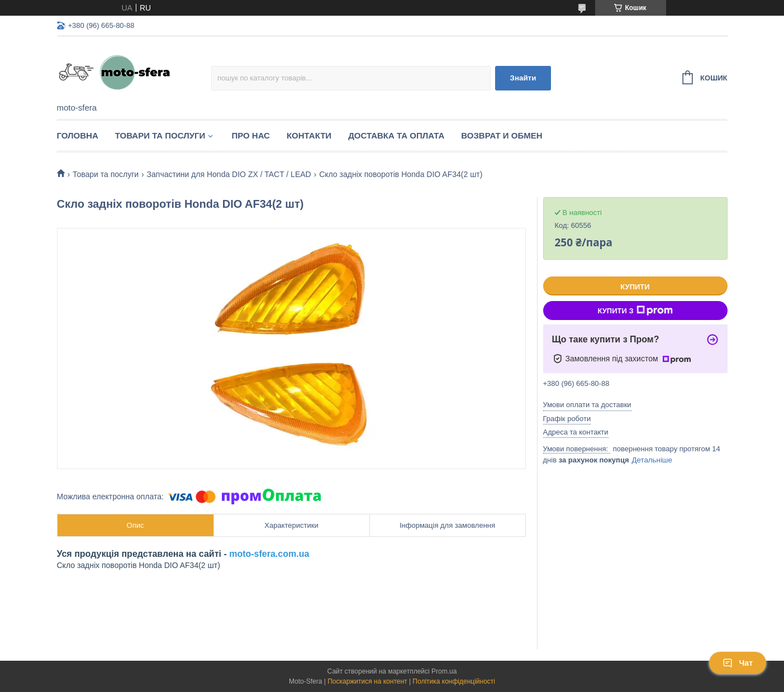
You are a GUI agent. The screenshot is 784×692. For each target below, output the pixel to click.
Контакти (309, 135)
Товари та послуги (160, 135)
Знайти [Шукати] (523, 78)
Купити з (635, 311)
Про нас (251, 135)
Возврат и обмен (502, 135)
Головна (78, 135)
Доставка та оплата (396, 135)
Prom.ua (444, 671)
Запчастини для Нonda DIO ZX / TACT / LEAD (229, 174)
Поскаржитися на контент (367, 681)
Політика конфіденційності (454, 681)
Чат (738, 663)
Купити (635, 287)
